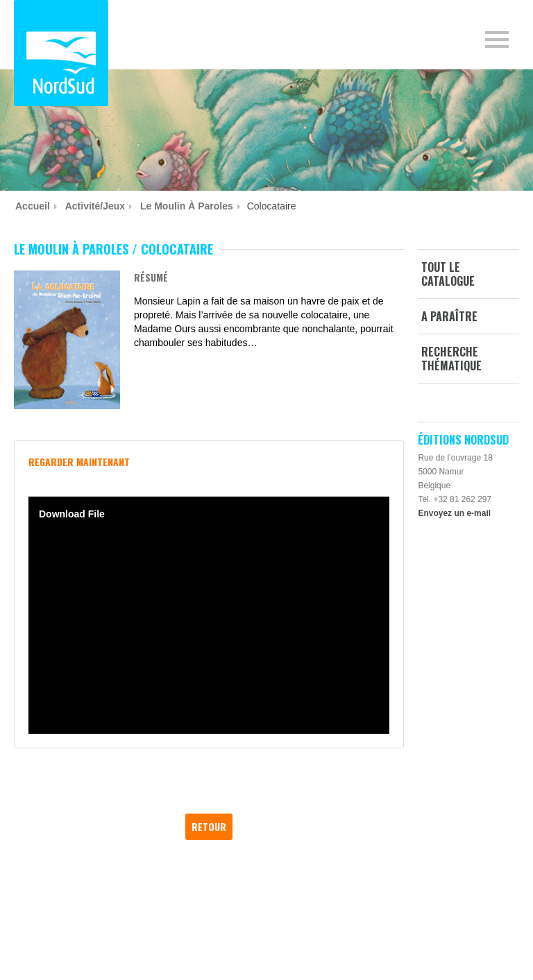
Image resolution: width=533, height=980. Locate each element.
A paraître (449, 316)
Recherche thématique (451, 359)
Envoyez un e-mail (454, 513)
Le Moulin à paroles (187, 206)
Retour (209, 826)
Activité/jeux (95, 206)
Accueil (33, 206)
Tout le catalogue (448, 274)
